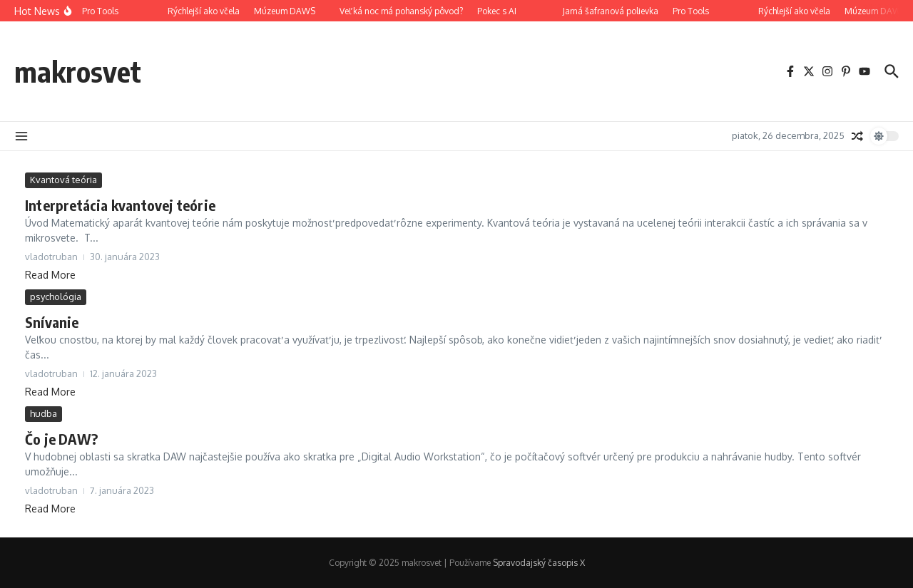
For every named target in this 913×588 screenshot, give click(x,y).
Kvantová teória (63, 180)
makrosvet (78, 71)
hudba (44, 413)
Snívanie (52, 322)
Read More (50, 275)
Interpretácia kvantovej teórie (120, 205)
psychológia (56, 296)
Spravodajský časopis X (539, 563)
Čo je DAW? (61, 439)
